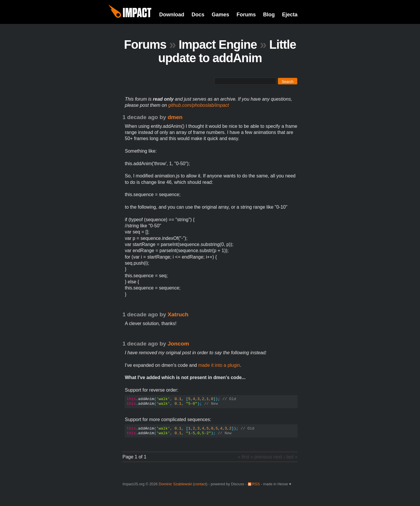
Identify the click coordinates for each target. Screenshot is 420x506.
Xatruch (178, 314)
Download (172, 15)
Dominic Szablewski (175, 484)
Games (220, 15)
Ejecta (290, 15)
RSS (256, 484)
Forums (246, 15)
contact (200, 484)
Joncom (178, 344)
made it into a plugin (219, 365)
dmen (175, 117)
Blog (269, 15)
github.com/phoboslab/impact (199, 105)
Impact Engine (218, 45)
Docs (198, 15)
